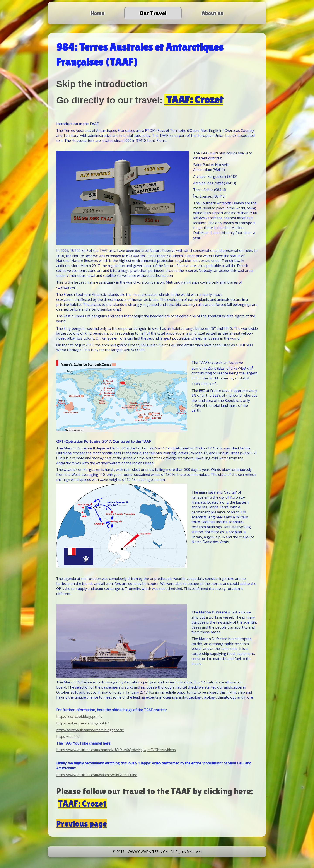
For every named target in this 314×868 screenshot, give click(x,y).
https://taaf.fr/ (68, 736)
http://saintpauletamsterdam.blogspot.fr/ (90, 730)
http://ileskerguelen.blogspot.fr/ (83, 723)
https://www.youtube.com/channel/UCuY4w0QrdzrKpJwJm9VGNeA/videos (116, 750)
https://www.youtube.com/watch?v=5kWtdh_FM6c (96, 775)
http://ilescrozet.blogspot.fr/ (79, 716)
